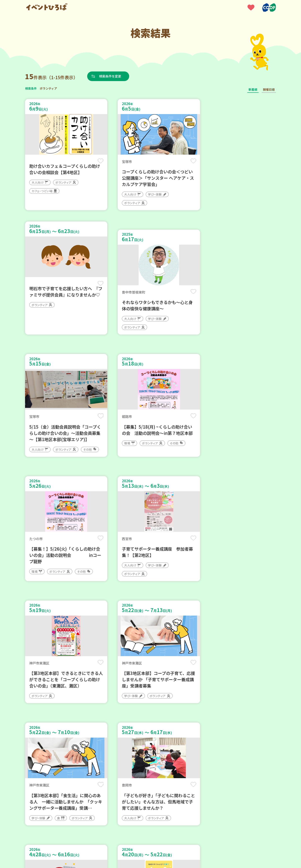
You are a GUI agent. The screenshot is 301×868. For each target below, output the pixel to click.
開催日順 (269, 89)
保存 (95, 161)
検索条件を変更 (111, 76)
